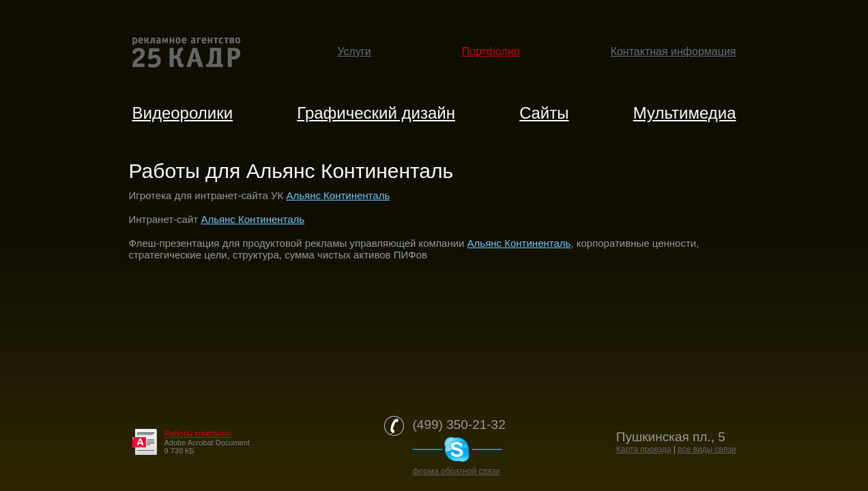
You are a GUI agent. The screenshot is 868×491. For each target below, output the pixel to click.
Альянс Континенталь (338, 195)
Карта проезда (644, 449)
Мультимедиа (685, 113)
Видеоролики (183, 113)
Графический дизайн (376, 113)
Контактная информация (674, 51)
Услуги (355, 51)
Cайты (544, 113)
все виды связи (707, 449)
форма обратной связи (457, 471)
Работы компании (198, 434)
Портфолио (491, 51)
